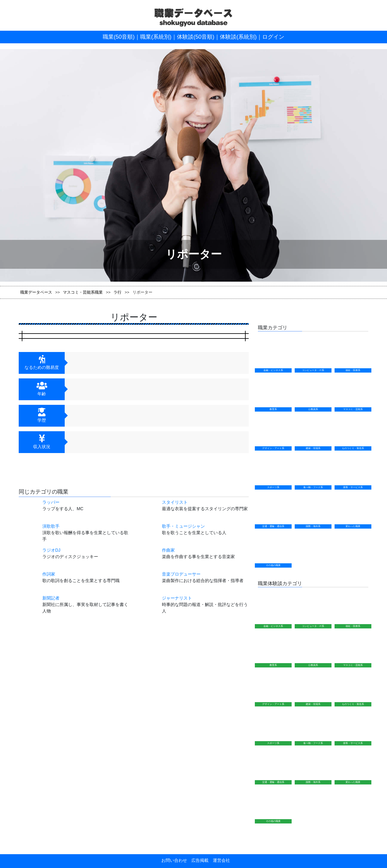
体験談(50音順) (196, 37)
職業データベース (36, 292)
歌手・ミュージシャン (183, 526)
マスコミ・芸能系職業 (83, 292)
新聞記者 (51, 598)
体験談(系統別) (238, 37)
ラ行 (117, 292)
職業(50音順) (119, 37)
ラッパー (51, 502)
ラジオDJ (51, 550)
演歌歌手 (51, 526)
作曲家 (168, 550)
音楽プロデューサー (181, 574)
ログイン (273, 37)
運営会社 (219, 860)
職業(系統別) (156, 37)
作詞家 (49, 574)
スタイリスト (175, 502)
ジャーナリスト (177, 598)
